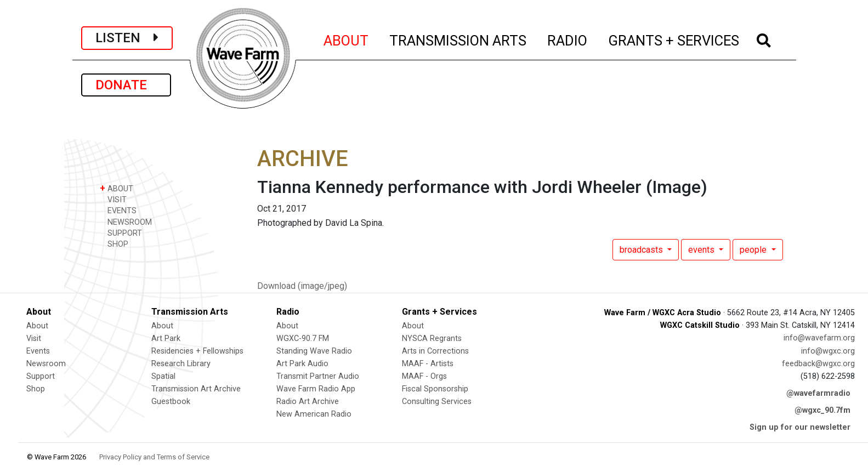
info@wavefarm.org (819, 338)
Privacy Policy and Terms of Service (154, 457)
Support (41, 376)
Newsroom (46, 364)
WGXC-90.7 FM (303, 339)
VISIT (113, 199)
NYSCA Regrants (432, 339)
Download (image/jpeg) (302, 286)
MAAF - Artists (428, 364)
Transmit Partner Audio (318, 376)
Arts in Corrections (435, 351)
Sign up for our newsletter (800, 427)
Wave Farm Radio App (316, 389)
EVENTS (118, 210)
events (702, 250)
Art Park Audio (302, 364)
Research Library (181, 364)
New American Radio (314, 414)
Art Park (166, 339)
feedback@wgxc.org (818, 364)
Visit (34, 339)
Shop (36, 389)
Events (38, 351)
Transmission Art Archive (196, 389)
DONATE (126, 85)
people (754, 250)
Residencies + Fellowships (197, 351)
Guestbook (171, 402)
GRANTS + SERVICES (674, 39)
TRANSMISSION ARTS (458, 39)
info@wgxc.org (828, 351)
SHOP (114, 244)
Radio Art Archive (308, 402)
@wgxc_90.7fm (822, 410)
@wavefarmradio (818, 393)
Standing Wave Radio (314, 351)
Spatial (163, 376)
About (37, 326)
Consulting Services (437, 402)
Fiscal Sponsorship (435, 389)
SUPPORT (121, 233)
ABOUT (347, 39)
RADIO (568, 39)
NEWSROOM (126, 222)
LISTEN (127, 38)
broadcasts (642, 250)
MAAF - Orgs (424, 376)
